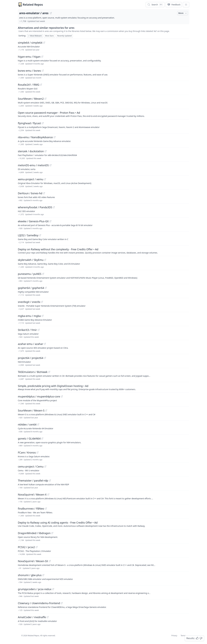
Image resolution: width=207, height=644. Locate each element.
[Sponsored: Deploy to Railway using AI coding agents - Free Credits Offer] (104, 524)
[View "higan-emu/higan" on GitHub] (42, 57)
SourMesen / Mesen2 (31, 99)
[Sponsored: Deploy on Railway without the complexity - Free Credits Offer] (104, 251)
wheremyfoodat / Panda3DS (35, 207)
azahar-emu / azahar (31, 344)
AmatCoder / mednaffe (32, 617)
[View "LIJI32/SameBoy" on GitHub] (40, 235)
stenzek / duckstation (31, 151)
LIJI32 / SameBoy (28, 235)
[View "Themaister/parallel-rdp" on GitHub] (50, 481)
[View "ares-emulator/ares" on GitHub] (51, 13)
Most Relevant (35, 36)
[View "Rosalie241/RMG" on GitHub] (41, 85)
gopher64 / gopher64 (31, 288)
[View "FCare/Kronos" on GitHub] (37, 452)
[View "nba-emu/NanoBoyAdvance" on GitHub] (55, 137)
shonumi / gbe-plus (30, 575)
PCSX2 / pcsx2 (26, 547)
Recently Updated (65, 36)
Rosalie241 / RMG (29, 85)
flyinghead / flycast (29, 123)
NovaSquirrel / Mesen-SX (33, 561)
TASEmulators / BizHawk (33, 372)
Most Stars (49, 36)
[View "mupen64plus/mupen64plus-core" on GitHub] (62, 396)
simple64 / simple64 (30, 43)
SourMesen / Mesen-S (31, 410)
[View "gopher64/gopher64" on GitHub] (46, 288)
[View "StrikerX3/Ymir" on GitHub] (39, 330)
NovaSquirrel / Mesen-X (32, 495)
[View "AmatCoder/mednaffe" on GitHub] (48, 617)
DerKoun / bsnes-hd (30, 193)
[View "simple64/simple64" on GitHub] (44, 43)
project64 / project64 (31, 358)
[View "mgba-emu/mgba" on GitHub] (43, 316)
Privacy (174, 636)
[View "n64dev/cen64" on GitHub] (38, 424)
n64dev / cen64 (27, 424)
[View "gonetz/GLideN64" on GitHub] (42, 438)
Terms (183, 636)
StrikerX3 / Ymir (27, 330)
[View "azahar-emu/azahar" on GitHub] (45, 344)
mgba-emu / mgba (29, 316)
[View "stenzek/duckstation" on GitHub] (46, 151)
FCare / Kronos (27, 452)
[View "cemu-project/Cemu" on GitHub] (45, 466)
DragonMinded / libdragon (34, 533)
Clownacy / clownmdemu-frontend (39, 603)
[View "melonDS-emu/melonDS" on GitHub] (50, 165)
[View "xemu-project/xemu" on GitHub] (45, 179)
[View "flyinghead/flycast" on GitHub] (43, 123)
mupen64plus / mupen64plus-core (39, 396)
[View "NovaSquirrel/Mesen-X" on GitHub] (48, 495)
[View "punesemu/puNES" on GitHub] (43, 274)
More (183, 13)
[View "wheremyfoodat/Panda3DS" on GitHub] (54, 207)
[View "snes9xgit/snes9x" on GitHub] (42, 302)
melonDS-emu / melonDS (33, 165)
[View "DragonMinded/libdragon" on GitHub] (52, 533)
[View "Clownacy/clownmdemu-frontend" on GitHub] (62, 603)
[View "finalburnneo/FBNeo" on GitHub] (46, 509)
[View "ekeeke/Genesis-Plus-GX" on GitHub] (50, 221)
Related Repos (33, 5)
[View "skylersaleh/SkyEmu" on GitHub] (45, 260)
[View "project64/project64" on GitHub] (45, 358)
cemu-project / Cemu (31, 466)
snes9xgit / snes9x (29, 302)
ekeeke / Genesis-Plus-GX (33, 221)
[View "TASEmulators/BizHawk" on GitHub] (49, 372)
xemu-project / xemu (31, 179)
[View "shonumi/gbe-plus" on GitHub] (43, 575)
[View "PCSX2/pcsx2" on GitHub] (37, 547)
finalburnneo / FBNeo (31, 509)
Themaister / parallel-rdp (33, 481)
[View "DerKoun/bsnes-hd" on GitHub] (44, 193)
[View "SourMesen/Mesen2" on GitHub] (45, 99)
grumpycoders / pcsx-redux (35, 589)
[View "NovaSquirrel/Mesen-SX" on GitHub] (50, 561)
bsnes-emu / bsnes (29, 71)
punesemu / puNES (30, 274)
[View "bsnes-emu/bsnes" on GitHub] (43, 71)
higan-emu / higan (29, 57)
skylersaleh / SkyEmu (31, 260)
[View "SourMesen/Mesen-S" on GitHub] (46, 410)
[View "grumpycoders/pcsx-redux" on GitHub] (53, 589)
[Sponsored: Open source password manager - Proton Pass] (104, 114)
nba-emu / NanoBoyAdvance (35, 137)
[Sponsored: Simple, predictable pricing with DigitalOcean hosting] (104, 387)
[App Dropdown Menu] (186, 5)
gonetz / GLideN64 (29, 438)
